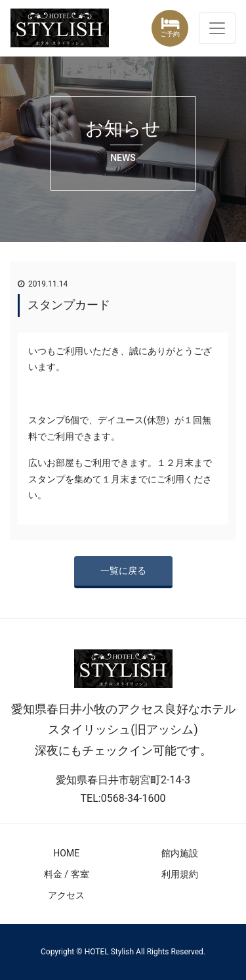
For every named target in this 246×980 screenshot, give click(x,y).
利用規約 (180, 874)
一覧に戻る (123, 571)
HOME (66, 853)
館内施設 (180, 853)
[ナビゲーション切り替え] (217, 28)
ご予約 (170, 34)
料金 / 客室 (67, 874)
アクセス (66, 895)
